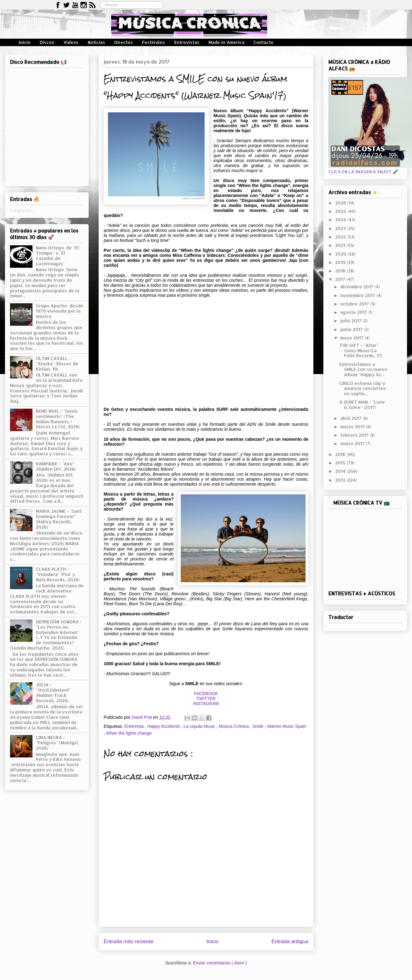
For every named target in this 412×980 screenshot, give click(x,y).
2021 (341, 245)
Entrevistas (187, 42)
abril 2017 (351, 418)
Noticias (96, 42)
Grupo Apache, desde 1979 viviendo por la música (60, 311)
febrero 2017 (355, 435)
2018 (341, 271)
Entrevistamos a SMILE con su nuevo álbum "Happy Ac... (363, 370)
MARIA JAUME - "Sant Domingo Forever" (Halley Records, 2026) (59, 519)
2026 (341, 203)
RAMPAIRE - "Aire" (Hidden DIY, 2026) (56, 466)
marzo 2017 (353, 427)
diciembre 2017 (357, 287)
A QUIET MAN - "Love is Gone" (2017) (362, 405)
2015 (341, 463)
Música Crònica (234, 726)
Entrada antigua (290, 942)
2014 (341, 471)
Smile (259, 726)
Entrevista (135, 726)
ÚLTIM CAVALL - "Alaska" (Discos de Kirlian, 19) (57, 364)
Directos (124, 42)
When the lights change (129, 733)
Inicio (25, 42)
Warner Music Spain (287, 726)
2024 (341, 220)
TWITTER (206, 699)
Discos (47, 42)
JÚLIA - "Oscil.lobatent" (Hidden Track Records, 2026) (53, 692)
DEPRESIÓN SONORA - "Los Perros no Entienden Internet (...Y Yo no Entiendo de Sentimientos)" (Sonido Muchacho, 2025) (46, 635)
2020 (341, 254)
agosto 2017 (354, 312)
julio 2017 (351, 321)
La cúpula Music (200, 726)
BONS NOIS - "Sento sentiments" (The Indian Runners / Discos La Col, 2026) (58, 419)
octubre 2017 (355, 304)
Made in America (226, 42)
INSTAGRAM (206, 704)
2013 (341, 480)
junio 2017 (352, 329)
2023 (341, 228)
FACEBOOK (206, 694)
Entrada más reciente (129, 942)
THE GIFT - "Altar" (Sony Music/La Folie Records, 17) (361, 351)
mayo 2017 (352, 338)
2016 (341, 454)
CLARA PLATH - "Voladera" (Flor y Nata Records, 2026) (58, 574)
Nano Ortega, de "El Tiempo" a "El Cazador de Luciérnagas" (57, 255)
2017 (341, 279)
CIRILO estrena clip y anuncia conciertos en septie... (363, 389)
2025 (341, 211)
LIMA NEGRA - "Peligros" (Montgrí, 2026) (57, 743)
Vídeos (71, 42)
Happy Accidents (164, 726)
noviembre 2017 (358, 295)
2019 (341, 262)
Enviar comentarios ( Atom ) (220, 963)
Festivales (154, 42)
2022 (341, 237)
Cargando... (22, 210)
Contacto (263, 42)
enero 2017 (353, 443)
